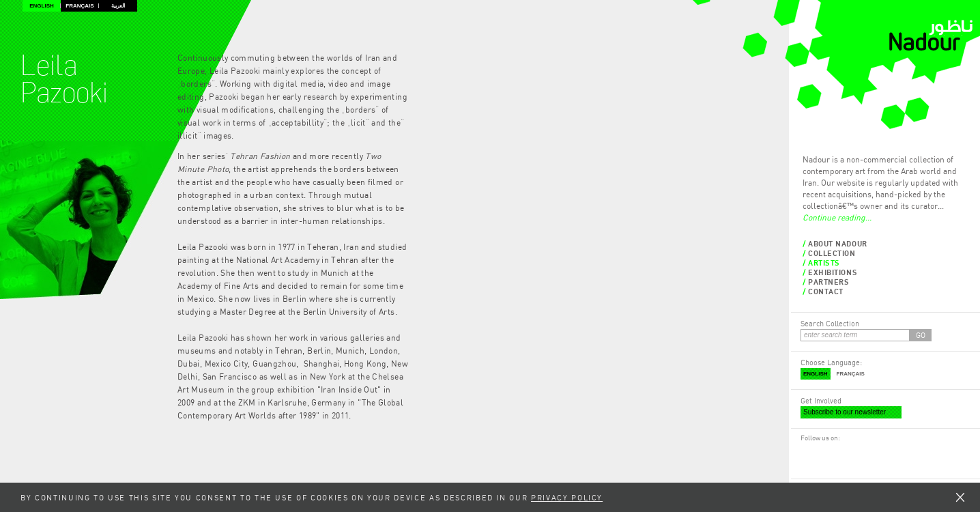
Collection (832, 253)
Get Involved (821, 400)
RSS (821, 451)
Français (80, 6)
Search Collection (830, 323)
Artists (824, 262)
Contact (826, 291)
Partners (828, 282)
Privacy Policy (567, 497)
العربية (118, 6)
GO (921, 335)
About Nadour (838, 243)
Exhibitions (833, 272)
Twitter (835, 451)
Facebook (807, 451)
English (42, 6)
